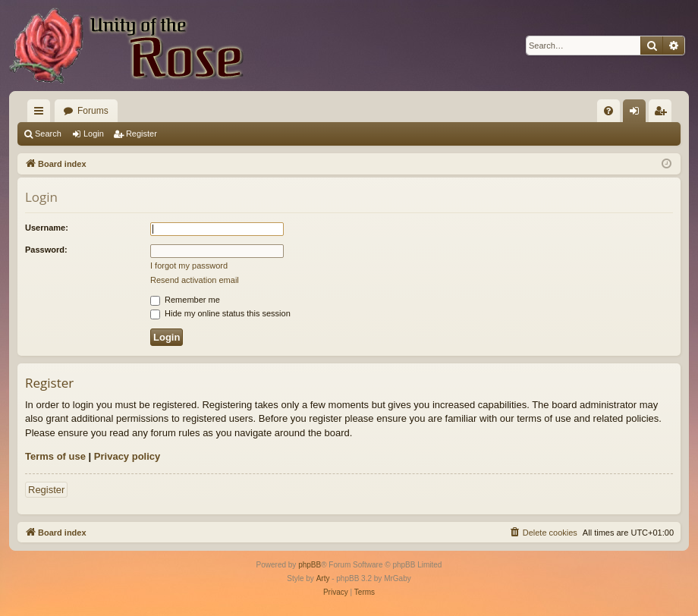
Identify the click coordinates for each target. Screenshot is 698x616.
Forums (93, 111)
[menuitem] (608, 111)
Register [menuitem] (663, 114)
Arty (323, 578)
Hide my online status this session (220, 313)
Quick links (42, 114)
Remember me (185, 300)
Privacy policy (127, 456)
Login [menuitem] (638, 114)
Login (94, 134)
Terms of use (55, 456)
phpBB (310, 565)
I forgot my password (189, 266)
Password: (46, 250)
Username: (47, 228)
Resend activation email (195, 280)
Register (141, 134)
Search (48, 134)
